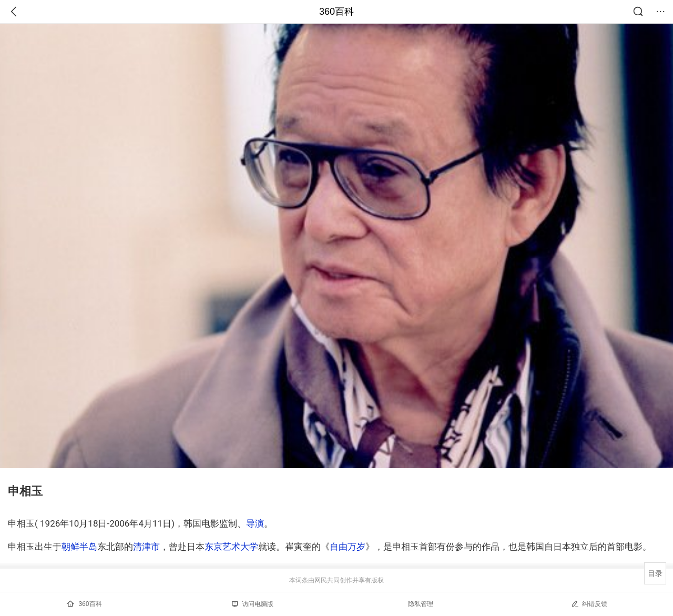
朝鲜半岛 (79, 547)
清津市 (146, 547)
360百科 (336, 12)
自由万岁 (348, 547)
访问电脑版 (253, 604)
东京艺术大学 (231, 547)
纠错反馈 (589, 604)
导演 (255, 523)
